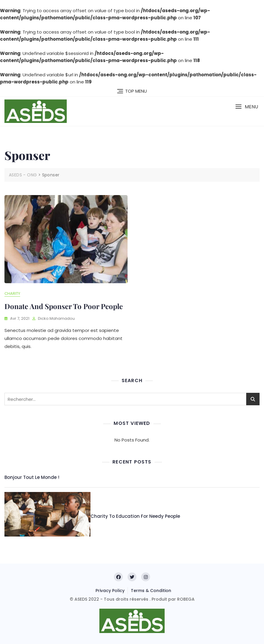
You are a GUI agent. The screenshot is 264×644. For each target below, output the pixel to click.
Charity (12, 293)
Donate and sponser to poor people (64, 306)
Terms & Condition (151, 591)
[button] (247, 107)
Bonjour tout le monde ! (32, 477)
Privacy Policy (110, 591)
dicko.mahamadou (56, 318)
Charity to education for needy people (135, 516)
